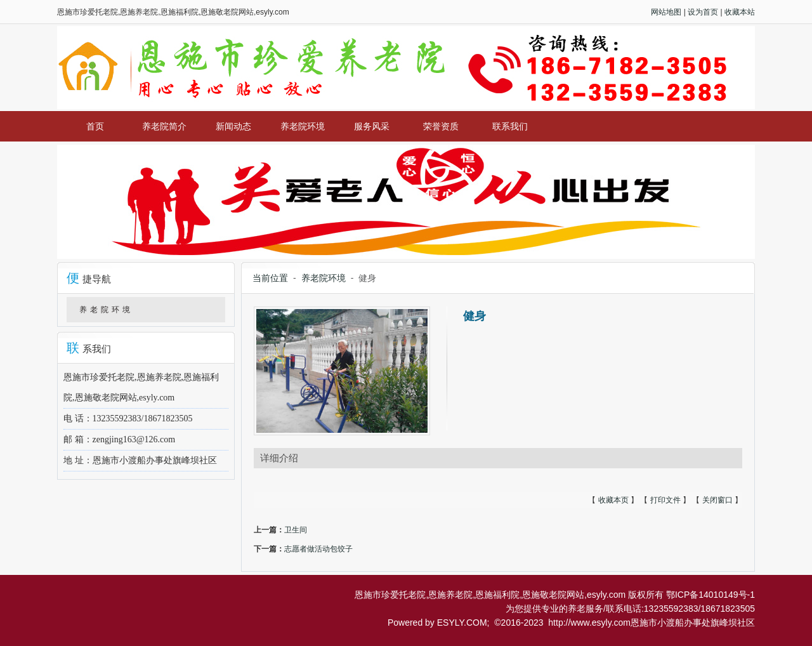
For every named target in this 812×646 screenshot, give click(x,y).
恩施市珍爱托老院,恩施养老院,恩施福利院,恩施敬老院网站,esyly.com (490, 595)
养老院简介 (164, 126)
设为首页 (703, 12)
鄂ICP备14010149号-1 (710, 595)
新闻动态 (233, 126)
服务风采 (372, 126)
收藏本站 (740, 12)
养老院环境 (303, 126)
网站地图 (666, 12)
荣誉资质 (441, 126)
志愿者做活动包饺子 (318, 549)
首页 (95, 126)
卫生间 (296, 530)
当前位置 (270, 278)
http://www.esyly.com (589, 623)
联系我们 (510, 126)
